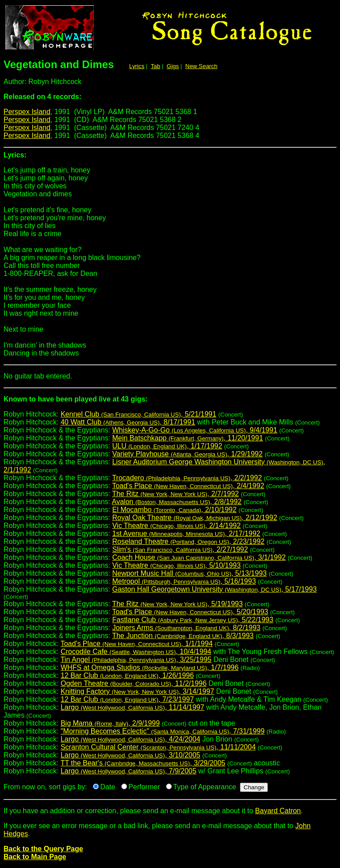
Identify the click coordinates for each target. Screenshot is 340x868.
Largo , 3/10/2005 (131, 755)
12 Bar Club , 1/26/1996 (127, 675)
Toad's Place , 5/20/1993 (190, 612)
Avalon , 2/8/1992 (177, 502)
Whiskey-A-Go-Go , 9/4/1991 (195, 430)
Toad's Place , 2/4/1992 (188, 486)
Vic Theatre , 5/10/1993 (176, 565)
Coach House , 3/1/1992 (199, 557)
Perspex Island (27, 112)
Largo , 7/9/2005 (129, 771)
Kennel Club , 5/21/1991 (139, 414)
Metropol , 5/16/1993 (184, 581)
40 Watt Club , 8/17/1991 (128, 422)
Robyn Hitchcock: (170, 403)
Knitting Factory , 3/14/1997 (137, 691)
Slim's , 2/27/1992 (180, 549)
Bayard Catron (278, 811)
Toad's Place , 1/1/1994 (137, 644)
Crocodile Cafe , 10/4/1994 (136, 652)
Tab (155, 66)
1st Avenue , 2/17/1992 (186, 533)
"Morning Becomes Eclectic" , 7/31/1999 (163, 731)
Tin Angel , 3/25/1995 (136, 660)
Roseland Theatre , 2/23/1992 (188, 541)
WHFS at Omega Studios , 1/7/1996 (150, 667)
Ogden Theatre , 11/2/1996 (134, 683)
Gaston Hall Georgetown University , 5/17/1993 (214, 589)
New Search (202, 66)
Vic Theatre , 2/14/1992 (176, 526)
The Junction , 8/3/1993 (183, 636)
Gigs (173, 66)
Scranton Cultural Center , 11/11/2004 (158, 747)
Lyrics (137, 66)
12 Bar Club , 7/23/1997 (127, 699)
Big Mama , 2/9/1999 (110, 723)
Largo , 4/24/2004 (131, 739)
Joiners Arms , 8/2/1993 (186, 628)
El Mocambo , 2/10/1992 (174, 510)
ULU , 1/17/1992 (167, 446)
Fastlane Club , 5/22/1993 (193, 620)
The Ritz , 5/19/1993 (177, 604)
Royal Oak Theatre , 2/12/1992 (195, 518)
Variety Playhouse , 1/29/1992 (187, 454)
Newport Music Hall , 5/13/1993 (189, 573)
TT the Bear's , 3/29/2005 (143, 763)
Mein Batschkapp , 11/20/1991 (187, 438)
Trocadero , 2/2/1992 (187, 478)
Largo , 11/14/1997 (132, 707)
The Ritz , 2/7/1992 (175, 494)
